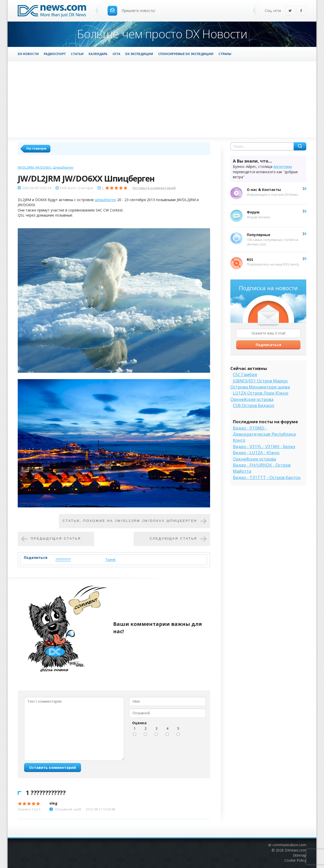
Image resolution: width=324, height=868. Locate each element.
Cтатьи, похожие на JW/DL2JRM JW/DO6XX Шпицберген (130, 521)
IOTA (116, 54)
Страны (225, 54)
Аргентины (283, 166)
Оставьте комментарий (154, 188)
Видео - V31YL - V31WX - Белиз (264, 446)
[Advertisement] (162, 99)
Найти (300, 146)
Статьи (77, 54)
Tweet (110, 560)
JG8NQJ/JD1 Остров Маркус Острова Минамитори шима (260, 384)
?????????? (63, 560)
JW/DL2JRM (26, 167)
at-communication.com (287, 845)
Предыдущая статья (56, 538)
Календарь (98, 54)
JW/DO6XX (43, 167)
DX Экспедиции (139, 54)
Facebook (301, 11)
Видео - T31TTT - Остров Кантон (267, 477)
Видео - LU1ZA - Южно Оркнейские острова (256, 456)
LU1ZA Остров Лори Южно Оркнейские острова (259, 396)
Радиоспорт (55, 54)
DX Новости (28, 54)
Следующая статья (173, 538)
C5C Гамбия (245, 374)
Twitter (290, 11)
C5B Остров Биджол (254, 405)
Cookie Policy (295, 860)
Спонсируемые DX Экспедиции (186, 54)
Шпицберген (63, 167)
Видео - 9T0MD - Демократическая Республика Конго (264, 434)
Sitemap (300, 855)
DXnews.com (296, 850)
